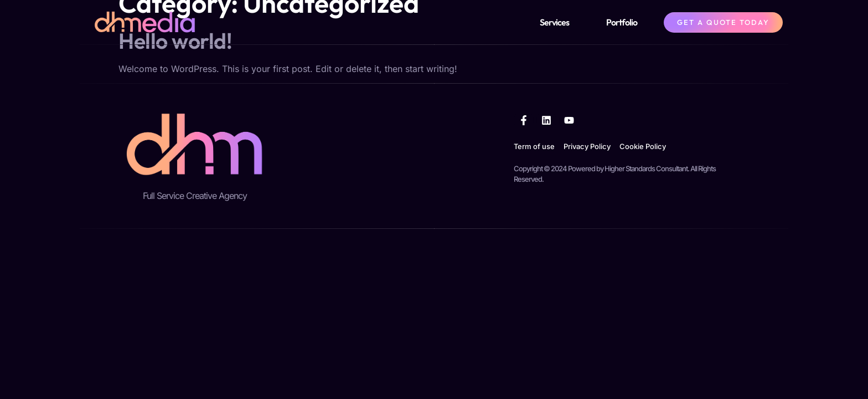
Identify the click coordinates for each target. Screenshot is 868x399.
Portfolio (622, 22)
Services (554, 22)
